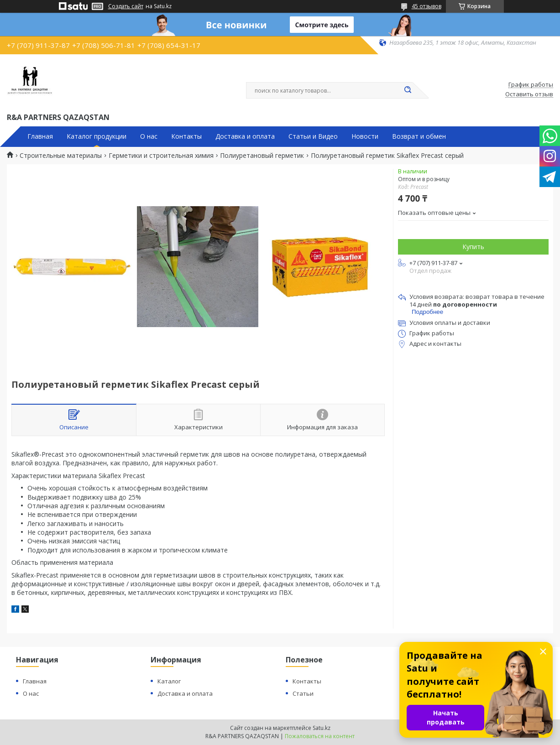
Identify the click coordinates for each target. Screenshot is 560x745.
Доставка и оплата (245, 136)
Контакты (186, 136)
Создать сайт (126, 6)
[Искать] (408, 90)
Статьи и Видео (313, 136)
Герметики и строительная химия (161, 156)
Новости (365, 136)
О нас (149, 136)
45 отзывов (427, 6)
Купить (473, 247)
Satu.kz (322, 728)
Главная (40, 136)
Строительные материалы (61, 156)
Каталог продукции (97, 136)
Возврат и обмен (419, 136)
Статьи (303, 693)
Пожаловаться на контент (320, 736)
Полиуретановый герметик (262, 156)
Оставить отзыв (529, 94)
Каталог (169, 681)
